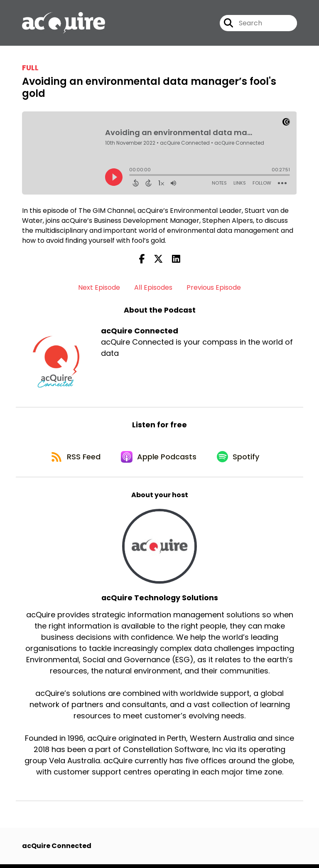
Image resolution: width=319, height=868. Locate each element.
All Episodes (153, 289)
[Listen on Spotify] (240, 460)
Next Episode (99, 289)
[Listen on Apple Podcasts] (159, 459)
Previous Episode (214, 289)
